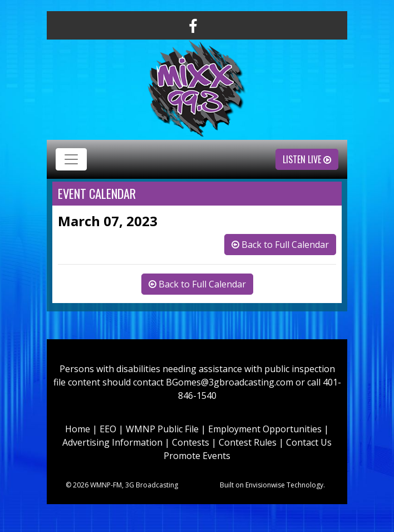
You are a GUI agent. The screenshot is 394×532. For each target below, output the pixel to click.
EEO (108, 429)
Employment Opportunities (265, 429)
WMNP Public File (162, 429)
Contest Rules (248, 442)
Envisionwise (265, 485)
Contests (191, 442)
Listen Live (307, 159)
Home (78, 429)
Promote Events (197, 456)
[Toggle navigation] (71, 159)
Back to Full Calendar (280, 245)
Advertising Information (112, 442)
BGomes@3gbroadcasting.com (230, 382)
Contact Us (309, 442)
